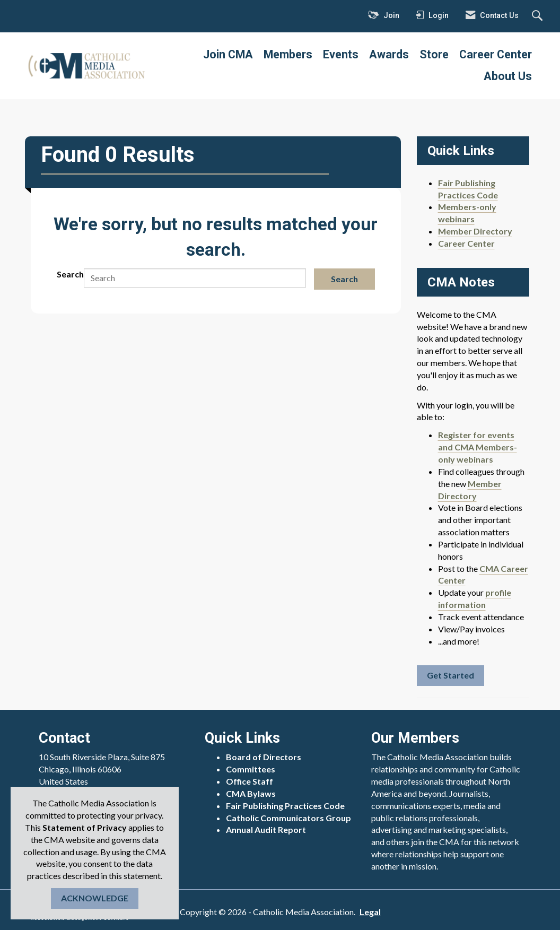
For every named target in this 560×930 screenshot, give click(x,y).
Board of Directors (264, 757)
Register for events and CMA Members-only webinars (478, 447)
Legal (370, 912)
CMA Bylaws (251, 793)
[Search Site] (539, 16)
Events (341, 54)
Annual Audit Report (266, 829)
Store (434, 54)
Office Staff (250, 781)
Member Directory (475, 231)
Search (70, 274)
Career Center (496, 54)
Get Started (450, 675)
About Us (508, 76)
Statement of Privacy (85, 827)
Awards (389, 54)
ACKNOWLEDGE (95, 898)
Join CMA (228, 54)
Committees (251, 769)
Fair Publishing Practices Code (285, 806)
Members (288, 54)
